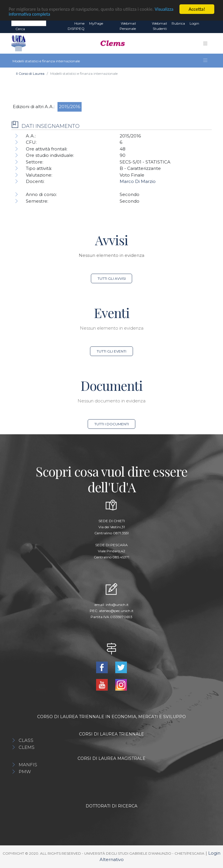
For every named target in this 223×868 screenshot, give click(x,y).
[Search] (29, 23)
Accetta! (197, 9)
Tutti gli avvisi (112, 278)
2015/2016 (70, 107)
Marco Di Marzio (138, 181)
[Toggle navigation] (205, 43)
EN (207, 23)
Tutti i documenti (112, 424)
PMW (25, 772)
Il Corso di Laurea (30, 73)
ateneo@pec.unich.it (116, 611)
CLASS (26, 740)
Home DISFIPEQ (76, 26)
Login (194, 23)
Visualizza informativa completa (40, 14)
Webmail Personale (128, 26)
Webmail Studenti (159, 26)
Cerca (20, 29)
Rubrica (178, 23)
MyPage (96, 23)
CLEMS (27, 747)
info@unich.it (117, 605)
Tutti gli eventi (111, 351)
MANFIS (28, 765)
